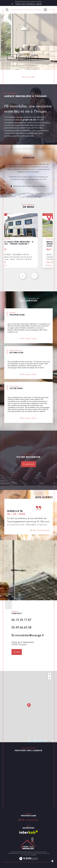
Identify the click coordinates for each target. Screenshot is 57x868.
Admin (40, 853)
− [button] (50, 678)
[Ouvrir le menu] (45, 10)
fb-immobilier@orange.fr (28, 641)
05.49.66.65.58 (21, 633)
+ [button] (50, 674)
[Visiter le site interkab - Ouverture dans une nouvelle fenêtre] (29, 832)
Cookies (33, 855)
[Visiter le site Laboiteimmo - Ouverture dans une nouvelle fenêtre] (28, 861)
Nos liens (46, 853)
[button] (34, 281)
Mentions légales (32, 853)
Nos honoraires (13, 853)
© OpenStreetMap (40, 741)
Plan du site (22, 853)
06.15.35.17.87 (21, 625)
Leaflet (31, 741)
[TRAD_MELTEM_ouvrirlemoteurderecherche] (7, 10)
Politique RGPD (26, 855)
